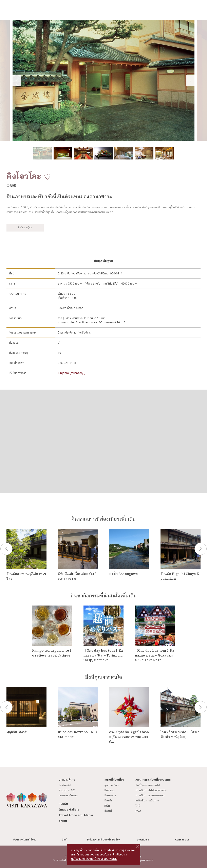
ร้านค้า (108, 801)
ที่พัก (107, 806)
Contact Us (182, 840)
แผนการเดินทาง (68, 795)
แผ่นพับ (63, 804)
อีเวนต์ (108, 811)
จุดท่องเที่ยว (111, 785)
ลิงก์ (64, 840)
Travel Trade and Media (76, 815)
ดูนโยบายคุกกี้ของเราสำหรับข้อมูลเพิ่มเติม (94, 859)
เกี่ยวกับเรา (143, 840)
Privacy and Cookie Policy (103, 840)
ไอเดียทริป (65, 785)
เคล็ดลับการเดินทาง (147, 801)
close (137, 847)
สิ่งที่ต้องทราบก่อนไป (148, 785)
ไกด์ (138, 806)
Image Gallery (69, 810)
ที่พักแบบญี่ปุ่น (25, 228)
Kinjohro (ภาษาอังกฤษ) (72, 373)
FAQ (138, 811)
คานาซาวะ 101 (67, 790)
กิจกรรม (109, 790)
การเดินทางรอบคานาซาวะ (150, 795)
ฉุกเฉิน (63, 821)
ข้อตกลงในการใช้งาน (25, 840)
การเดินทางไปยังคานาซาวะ (151, 790)
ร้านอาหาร (110, 795)
